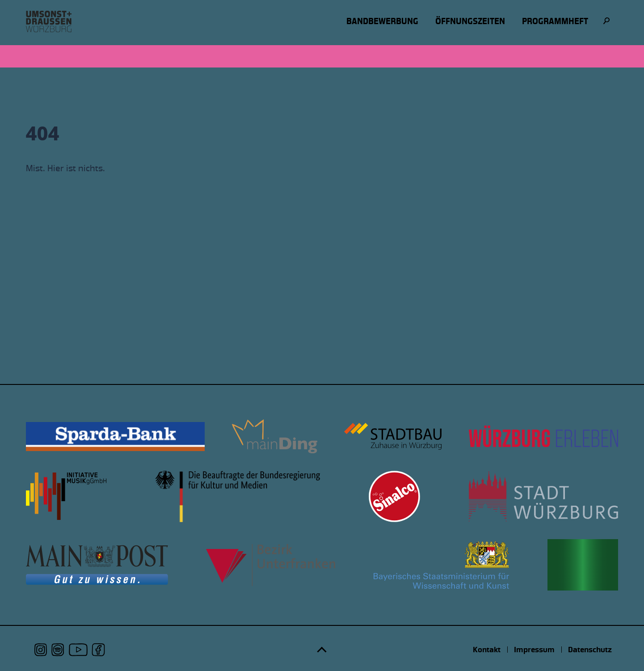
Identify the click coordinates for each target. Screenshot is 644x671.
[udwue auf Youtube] (78, 650)
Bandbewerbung (382, 21)
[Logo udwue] (49, 21)
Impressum (534, 650)
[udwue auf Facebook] (98, 650)
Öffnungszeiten (470, 21)
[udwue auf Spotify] (58, 650)
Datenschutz (590, 650)
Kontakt (487, 650)
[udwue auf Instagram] (41, 650)
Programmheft (555, 21)
